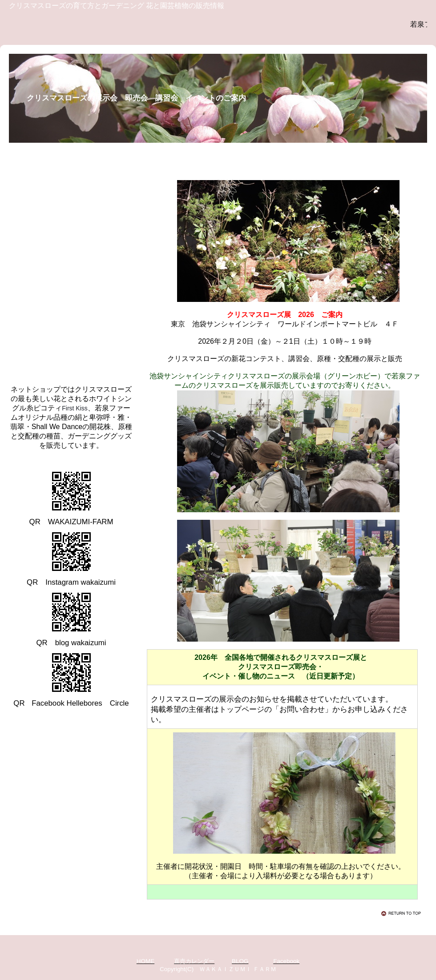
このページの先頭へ (403, 913)
